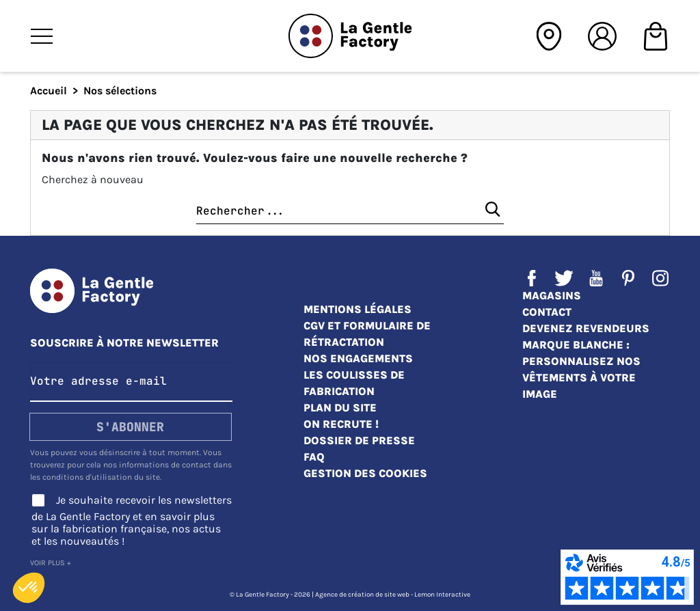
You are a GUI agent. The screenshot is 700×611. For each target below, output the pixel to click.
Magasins (552, 296)
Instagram (660, 278)
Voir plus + (51, 563)
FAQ (314, 457)
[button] (29, 588)
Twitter (564, 278)
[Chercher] (350, 212)
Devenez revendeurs (586, 328)
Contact (547, 312)
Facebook (532, 278)
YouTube (596, 278)
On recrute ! (341, 424)
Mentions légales (358, 309)
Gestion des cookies (365, 473)
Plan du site (340, 408)
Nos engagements (358, 358)
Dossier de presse (359, 440)
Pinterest (628, 278)
